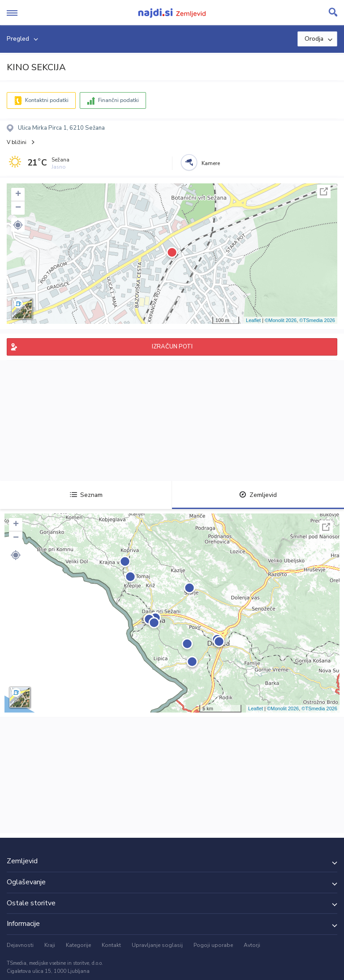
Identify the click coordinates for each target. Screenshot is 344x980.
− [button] (18, 208)
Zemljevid (258, 495)
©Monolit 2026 (281, 320)
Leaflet (253, 320)
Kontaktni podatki (47, 100)
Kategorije (78, 945)
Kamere (211, 163)
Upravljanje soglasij (157, 945)
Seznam (86, 495)
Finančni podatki (118, 100)
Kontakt (111, 945)
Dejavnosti (20, 945)
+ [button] (18, 195)
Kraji (50, 945)
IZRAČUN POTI (172, 347)
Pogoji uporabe (213, 945)
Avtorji (252, 945)
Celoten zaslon (324, 191)
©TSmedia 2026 (317, 320)
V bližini (17, 142)
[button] (18, 225)
